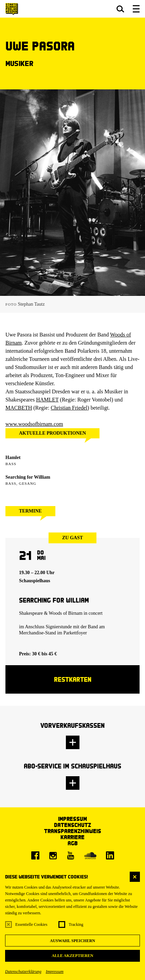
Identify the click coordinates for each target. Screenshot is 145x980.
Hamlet (13, 458)
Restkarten (73, 679)
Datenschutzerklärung (23, 972)
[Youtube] (71, 855)
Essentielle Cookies (31, 924)
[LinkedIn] (110, 855)
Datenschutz (72, 825)
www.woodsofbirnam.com (34, 424)
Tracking (76, 924)
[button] (120, 9)
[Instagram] (53, 855)
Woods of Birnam (66, 613)
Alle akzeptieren (72, 956)
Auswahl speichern (72, 941)
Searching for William (28, 477)
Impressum (55, 972)
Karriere (72, 837)
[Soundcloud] (90, 855)
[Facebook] (35, 855)
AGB (73, 843)
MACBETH (19, 408)
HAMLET (47, 400)
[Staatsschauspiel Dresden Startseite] (12, 9)
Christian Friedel (69, 408)
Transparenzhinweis (73, 831)
